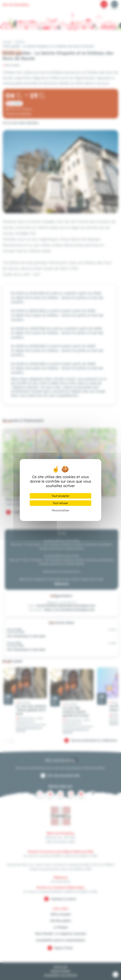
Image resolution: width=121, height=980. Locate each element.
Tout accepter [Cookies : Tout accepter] (60, 496)
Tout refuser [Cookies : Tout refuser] (60, 503)
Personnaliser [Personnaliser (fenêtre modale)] (60, 510)
